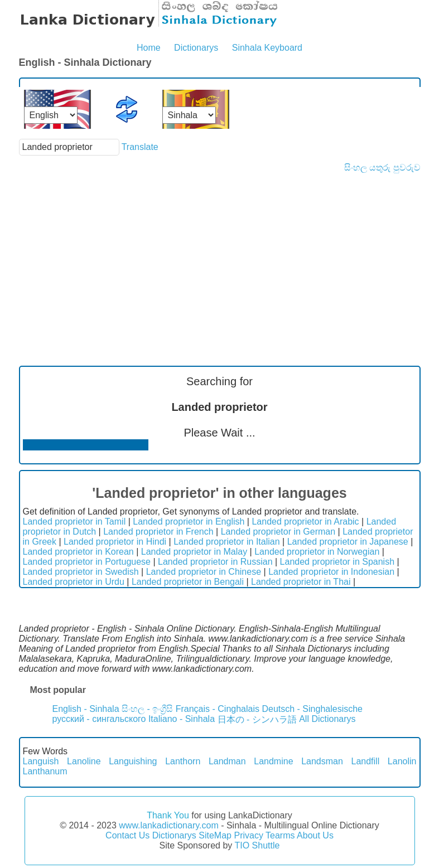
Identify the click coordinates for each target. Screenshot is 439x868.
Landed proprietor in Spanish (337, 562)
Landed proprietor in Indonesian (331, 572)
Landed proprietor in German (278, 532)
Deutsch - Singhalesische (312, 709)
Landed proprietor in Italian (226, 542)
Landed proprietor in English (189, 522)
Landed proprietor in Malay (194, 552)
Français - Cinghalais (218, 709)
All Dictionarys (327, 719)
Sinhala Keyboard (267, 48)
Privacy (248, 835)
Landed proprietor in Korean (78, 552)
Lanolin (402, 761)
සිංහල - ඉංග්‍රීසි (147, 709)
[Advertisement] (220, 256)
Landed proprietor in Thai (301, 582)
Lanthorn (183, 761)
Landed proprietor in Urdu (74, 582)
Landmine (273, 761)
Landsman (322, 761)
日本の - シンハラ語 (257, 719)
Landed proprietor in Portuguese (87, 562)
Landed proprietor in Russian (215, 562)
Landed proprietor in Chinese (204, 572)
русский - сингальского (99, 719)
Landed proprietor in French (158, 532)
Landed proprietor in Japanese (348, 542)
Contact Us (127, 835)
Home (149, 48)
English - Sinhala (86, 709)
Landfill (366, 761)
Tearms (280, 835)
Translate (140, 147)
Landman (227, 761)
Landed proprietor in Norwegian (317, 552)
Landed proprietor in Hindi (115, 542)
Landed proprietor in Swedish (81, 572)
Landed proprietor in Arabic (305, 522)
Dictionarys (196, 48)
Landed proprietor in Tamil (74, 522)
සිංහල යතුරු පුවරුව (382, 168)
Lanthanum (45, 771)
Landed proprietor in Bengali (188, 582)
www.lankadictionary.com (168, 825)
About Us (315, 835)
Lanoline (84, 761)
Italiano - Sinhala (182, 719)
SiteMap (215, 835)
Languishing (133, 761)
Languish (41, 761)
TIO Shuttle (257, 845)
